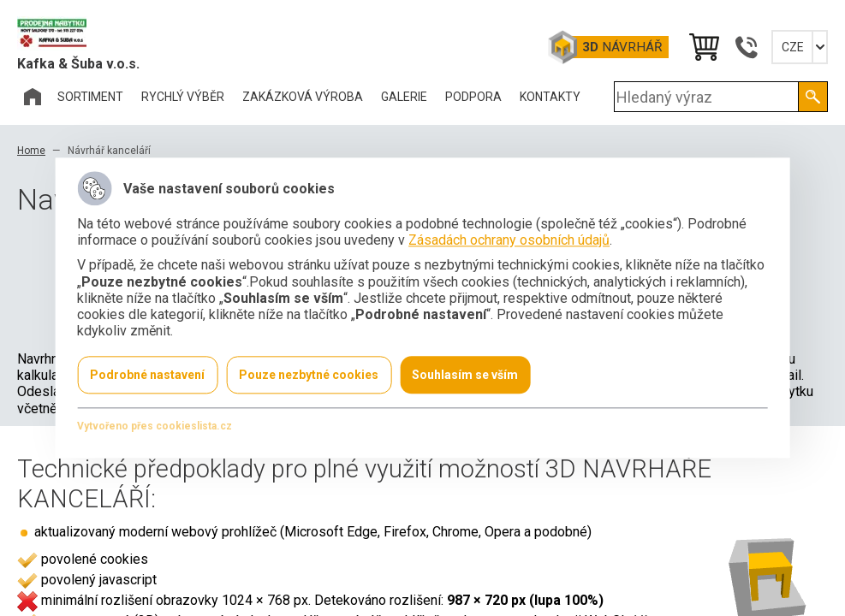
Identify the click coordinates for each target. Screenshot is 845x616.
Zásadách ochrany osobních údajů (509, 241)
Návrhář (622, 47)
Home (31, 151)
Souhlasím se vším (465, 376)
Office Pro (103, 33)
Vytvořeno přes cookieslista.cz (155, 427)
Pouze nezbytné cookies (309, 376)
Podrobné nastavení (147, 376)
